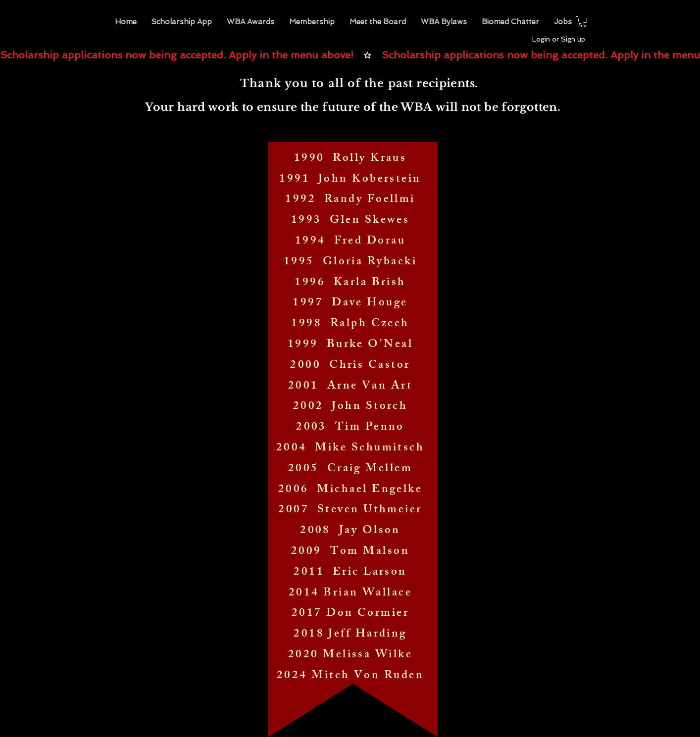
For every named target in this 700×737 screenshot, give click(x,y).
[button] (250, 22)
